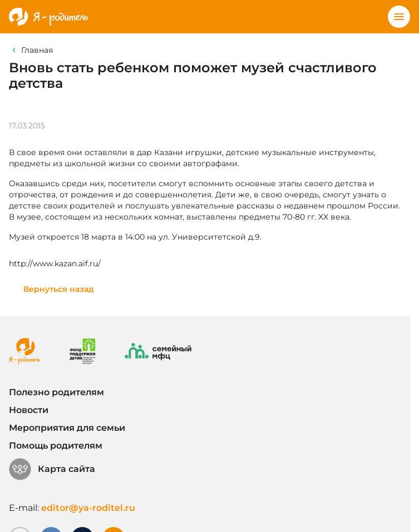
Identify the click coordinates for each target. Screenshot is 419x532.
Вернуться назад (59, 289)
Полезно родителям (56, 392)
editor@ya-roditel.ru (88, 508)
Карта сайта (52, 469)
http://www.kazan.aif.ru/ (55, 263)
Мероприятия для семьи (67, 428)
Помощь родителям (56, 446)
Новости (29, 410)
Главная (37, 50)
